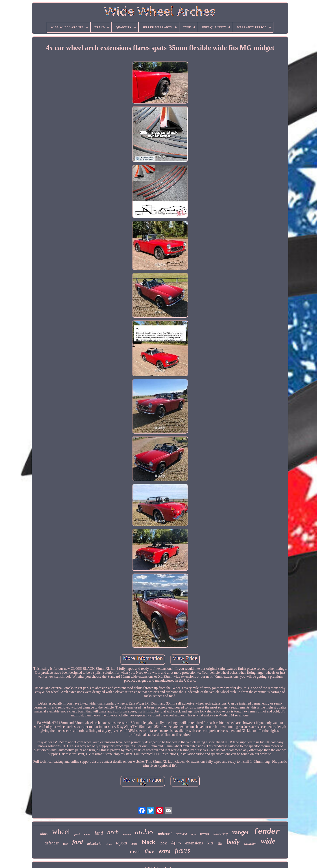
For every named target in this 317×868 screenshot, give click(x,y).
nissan (109, 844)
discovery (220, 834)
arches (144, 832)
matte (87, 834)
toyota (122, 843)
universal (165, 834)
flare (150, 851)
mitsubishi (94, 844)
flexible (127, 835)
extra (165, 851)
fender (267, 832)
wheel (61, 832)
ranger (241, 832)
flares (182, 850)
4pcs (176, 842)
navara (205, 834)
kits (210, 843)
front (77, 834)
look (163, 843)
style (194, 835)
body (233, 842)
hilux (44, 834)
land (99, 833)
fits (220, 843)
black (148, 842)
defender (52, 843)
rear (65, 844)
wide (268, 841)
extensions (194, 843)
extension (250, 844)
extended (181, 834)
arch (113, 832)
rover (135, 851)
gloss (134, 844)
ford (77, 842)
